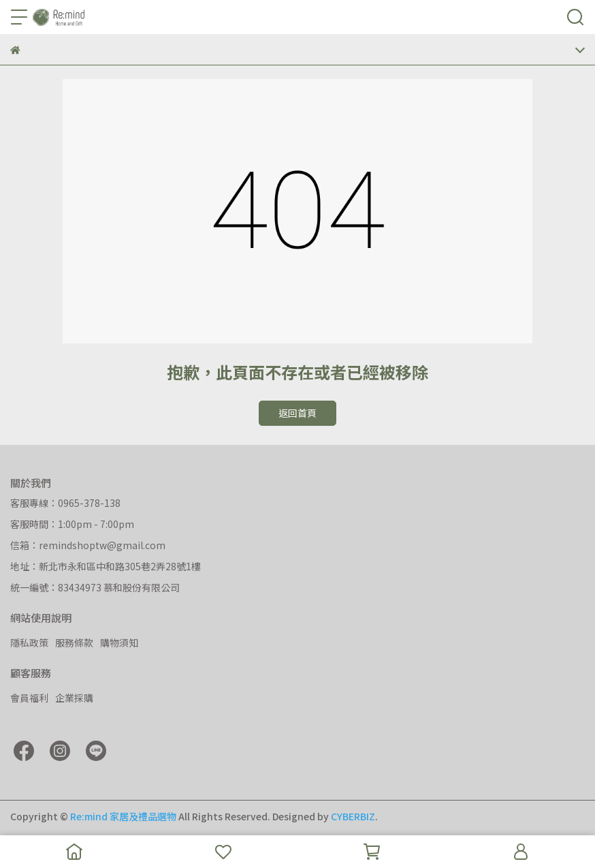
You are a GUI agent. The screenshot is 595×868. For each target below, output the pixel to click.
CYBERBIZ (353, 816)
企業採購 (74, 698)
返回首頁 (297, 413)
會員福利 (29, 698)
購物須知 (119, 642)
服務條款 (74, 642)
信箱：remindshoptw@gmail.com (88, 545)
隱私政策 (29, 642)
